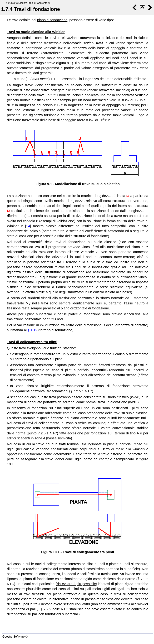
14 (28, 226)
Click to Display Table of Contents (28, 3)
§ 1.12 (32, 330)
